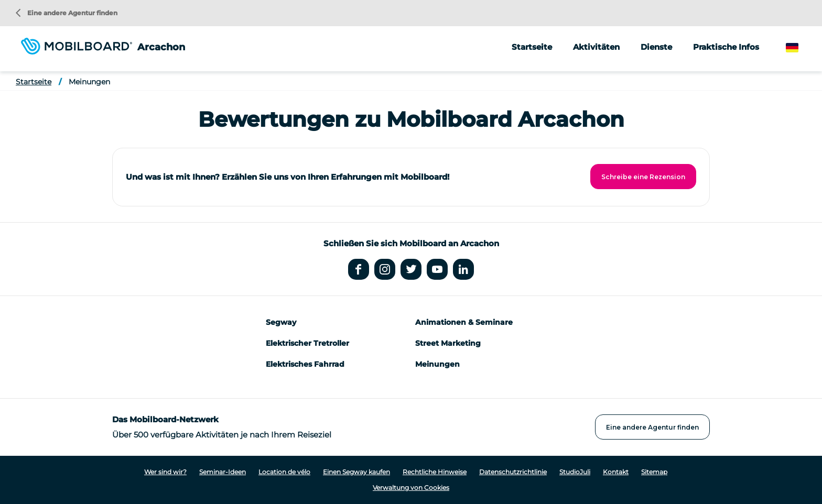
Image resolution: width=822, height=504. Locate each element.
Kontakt (616, 472)
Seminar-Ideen (223, 472)
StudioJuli (575, 472)
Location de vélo (284, 472)
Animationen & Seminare (464, 322)
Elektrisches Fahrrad (305, 364)
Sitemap (654, 472)
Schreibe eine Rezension (643, 177)
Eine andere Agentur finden (67, 13)
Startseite (532, 47)
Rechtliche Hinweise (435, 472)
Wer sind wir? (165, 472)
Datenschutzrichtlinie (513, 472)
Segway (281, 322)
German (802, 48)
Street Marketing (448, 343)
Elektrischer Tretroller (307, 343)
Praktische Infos (726, 47)
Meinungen (89, 82)
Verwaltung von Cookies (411, 487)
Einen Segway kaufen (356, 472)
